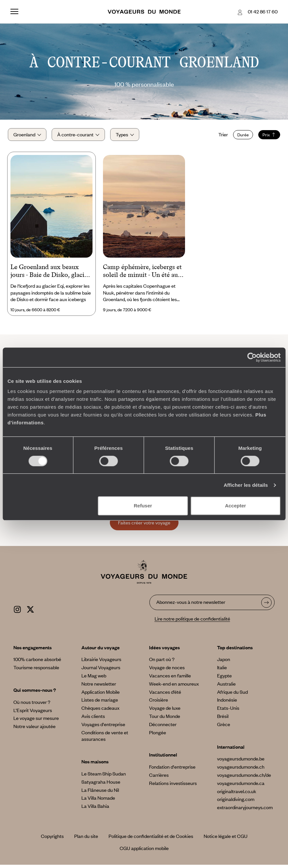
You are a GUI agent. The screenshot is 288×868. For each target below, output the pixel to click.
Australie (226, 687)
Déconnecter (163, 727)
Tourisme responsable (36, 671)
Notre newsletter (99, 687)
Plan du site (86, 839)
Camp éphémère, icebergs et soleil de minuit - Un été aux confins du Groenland (142, 275)
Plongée (158, 736)
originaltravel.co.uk (237, 794)
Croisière (159, 703)
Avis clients (93, 719)
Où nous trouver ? (32, 705)
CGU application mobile (144, 851)
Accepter (235, 506)
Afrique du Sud (232, 695)
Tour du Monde (165, 719)
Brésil (223, 719)
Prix (267, 136)
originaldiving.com (236, 803)
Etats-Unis (228, 711)
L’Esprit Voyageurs (33, 713)
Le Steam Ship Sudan (104, 777)
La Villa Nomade (98, 801)
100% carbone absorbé (37, 663)
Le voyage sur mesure (36, 722)
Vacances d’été (165, 695)
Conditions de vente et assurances (105, 739)
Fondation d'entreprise (172, 770)
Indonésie (227, 703)
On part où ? (162, 663)
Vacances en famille (170, 679)
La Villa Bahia (95, 809)
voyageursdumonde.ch (241, 770)
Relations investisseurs (173, 786)
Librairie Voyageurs (101, 663)
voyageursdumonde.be (241, 762)
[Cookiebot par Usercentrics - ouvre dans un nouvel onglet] (252, 357)
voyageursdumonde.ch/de (244, 778)
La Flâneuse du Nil (100, 793)
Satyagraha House (101, 785)
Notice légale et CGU (226, 839)
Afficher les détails (246, 485)
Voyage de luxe (165, 711)
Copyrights (52, 839)
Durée (240, 136)
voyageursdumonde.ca (241, 786)
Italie (222, 671)
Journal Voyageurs (101, 671)
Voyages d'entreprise (103, 727)
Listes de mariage (100, 703)
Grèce (224, 727)
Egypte (224, 679)
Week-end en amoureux (174, 687)
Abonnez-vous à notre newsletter (191, 605)
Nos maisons (95, 765)
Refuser (143, 506)
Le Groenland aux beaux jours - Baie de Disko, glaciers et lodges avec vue (51, 275)
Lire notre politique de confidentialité (192, 622)
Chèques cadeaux (100, 711)
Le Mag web (94, 679)
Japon (224, 663)
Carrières (159, 778)
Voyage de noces (167, 671)
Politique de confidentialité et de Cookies (151, 839)
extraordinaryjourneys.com (245, 811)
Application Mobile (101, 695)
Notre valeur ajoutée (34, 730)
